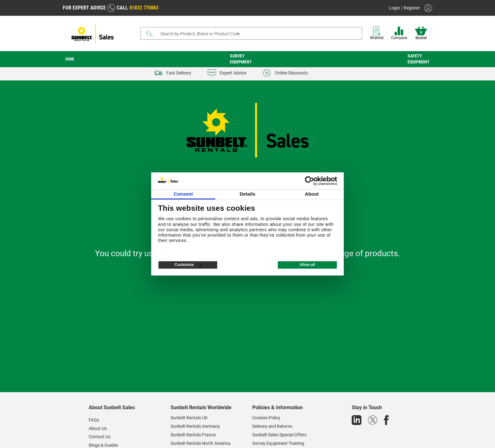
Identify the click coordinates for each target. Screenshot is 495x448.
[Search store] (254, 33)
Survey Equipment (241, 59)
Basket (421, 33)
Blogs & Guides (103, 445)
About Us (98, 428)
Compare (399, 33)
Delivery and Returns (272, 426)
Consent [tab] (183, 194)
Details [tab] (247, 194)
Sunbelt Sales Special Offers (279, 435)
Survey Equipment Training (278, 443)
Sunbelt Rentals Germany (195, 426)
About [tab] (312, 194)
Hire (70, 59)
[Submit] (150, 34)
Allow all (307, 265)
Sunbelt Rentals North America (200, 443)
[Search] (251, 33)
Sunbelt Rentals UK (189, 418)
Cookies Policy (266, 418)
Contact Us (100, 437)
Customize (188, 265)
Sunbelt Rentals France (193, 435)
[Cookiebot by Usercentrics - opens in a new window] (310, 181)
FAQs (94, 420)
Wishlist (377, 33)
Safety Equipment (419, 59)
